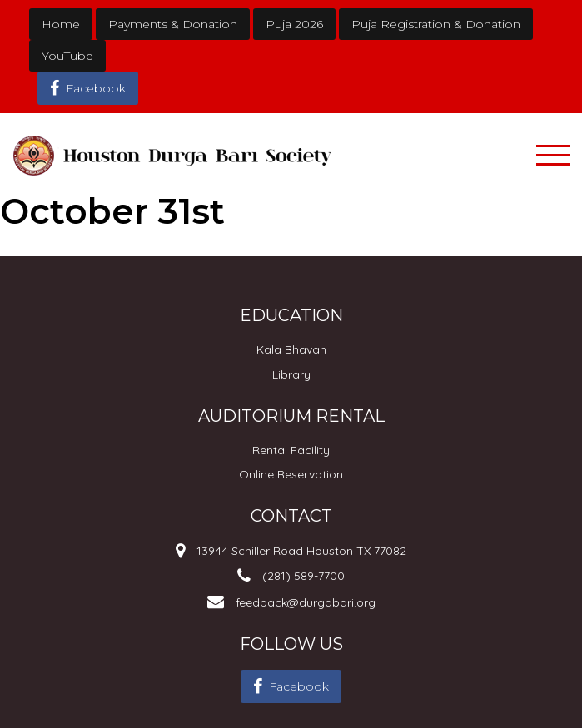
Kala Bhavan (291, 349)
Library (291, 374)
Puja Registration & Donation (436, 24)
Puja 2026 (294, 24)
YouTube (67, 56)
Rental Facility (291, 450)
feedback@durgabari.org (306, 602)
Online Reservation (291, 474)
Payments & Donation (173, 24)
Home (61, 24)
